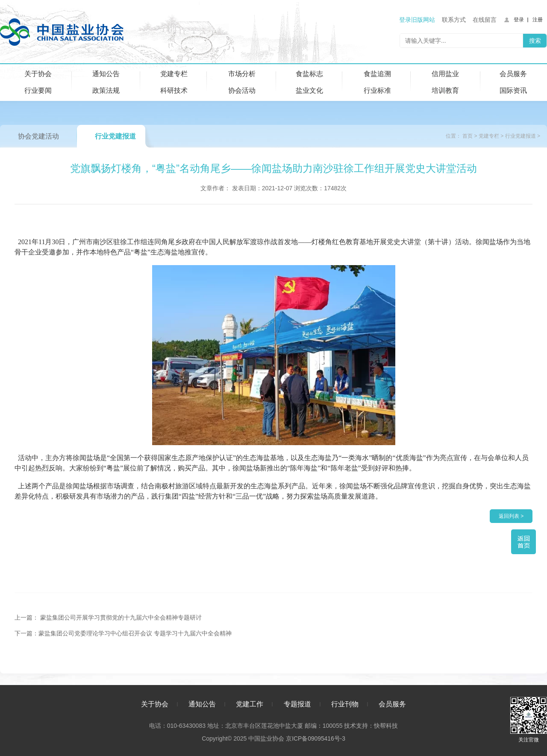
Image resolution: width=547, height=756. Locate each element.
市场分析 (242, 74)
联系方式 (454, 20)
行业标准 (377, 90)
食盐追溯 (377, 74)
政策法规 (106, 90)
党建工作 (250, 703)
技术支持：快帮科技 (370, 725)
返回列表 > (511, 516)
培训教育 (445, 90)
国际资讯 (513, 90)
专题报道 (297, 703)
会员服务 (513, 74)
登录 (519, 20)
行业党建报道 (115, 136)
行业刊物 (345, 703)
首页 (468, 136)
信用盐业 (445, 74)
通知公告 (106, 74)
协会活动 (242, 90)
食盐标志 (309, 74)
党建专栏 (174, 74)
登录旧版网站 (417, 20)
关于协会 (38, 74)
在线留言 (485, 20)
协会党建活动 (38, 136)
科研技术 (174, 90)
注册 (538, 20)
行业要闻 (38, 90)
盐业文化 (309, 90)
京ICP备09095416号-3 (315, 738)
